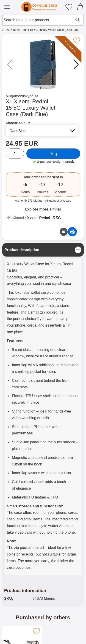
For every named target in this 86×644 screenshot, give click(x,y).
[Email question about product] (64, 232)
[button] (76, 65)
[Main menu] (7, 7)
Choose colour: (18, 123)
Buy (53, 154)
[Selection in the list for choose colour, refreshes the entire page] (42, 131)
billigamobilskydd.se (22, 96)
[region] (43, 250)
